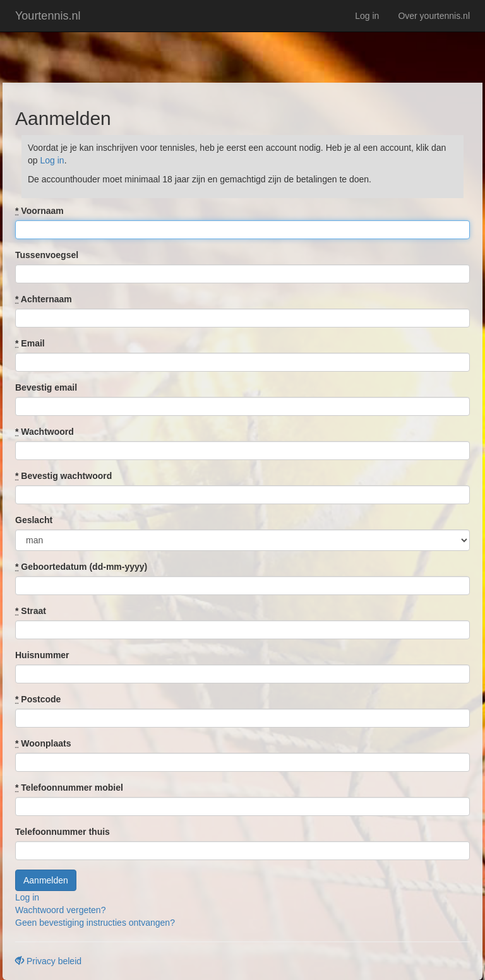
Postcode (38, 699)
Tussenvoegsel (47, 255)
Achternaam (44, 299)
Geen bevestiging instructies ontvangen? (95, 923)
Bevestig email (46, 387)
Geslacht (34, 520)
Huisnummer (42, 655)
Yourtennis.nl (48, 16)
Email (30, 343)
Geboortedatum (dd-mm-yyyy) (81, 567)
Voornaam (39, 211)
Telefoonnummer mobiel (69, 788)
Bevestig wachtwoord (63, 476)
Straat (31, 611)
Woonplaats (43, 743)
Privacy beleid (48, 961)
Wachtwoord (45, 432)
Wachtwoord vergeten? (60, 910)
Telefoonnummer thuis (63, 832)
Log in (367, 16)
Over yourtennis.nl (434, 16)
